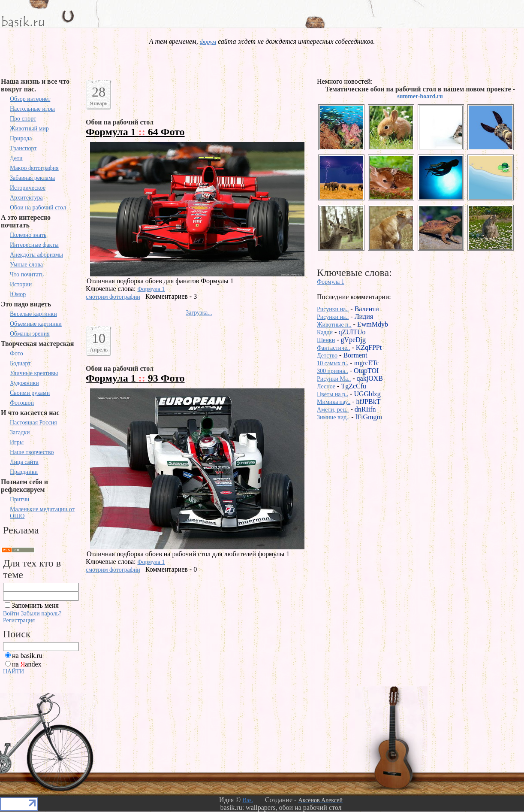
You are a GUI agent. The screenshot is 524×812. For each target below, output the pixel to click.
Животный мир (29, 129)
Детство (327, 356)
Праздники (24, 472)
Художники (24, 383)
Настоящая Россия (33, 423)
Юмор (18, 294)
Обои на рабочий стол (38, 208)
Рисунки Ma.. (334, 379)
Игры (17, 442)
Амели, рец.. (333, 410)
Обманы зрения (30, 334)
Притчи (20, 499)
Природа (21, 138)
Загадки (20, 432)
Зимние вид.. (333, 417)
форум (208, 42)
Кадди (325, 332)
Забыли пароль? (41, 614)
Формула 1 (151, 289)
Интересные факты (34, 245)
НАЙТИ (14, 671)
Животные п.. (334, 325)
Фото (17, 353)
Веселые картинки (33, 314)
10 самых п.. (333, 363)
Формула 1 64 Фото (135, 132)
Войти (11, 614)
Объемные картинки (36, 324)
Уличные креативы (34, 373)
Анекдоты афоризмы (36, 255)
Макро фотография (34, 168)
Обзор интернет (30, 99)
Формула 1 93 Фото (135, 378)
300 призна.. (333, 371)
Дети (16, 158)
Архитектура (26, 198)
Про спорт (23, 119)
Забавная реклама (32, 178)
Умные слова (26, 265)
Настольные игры (32, 109)
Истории (21, 284)
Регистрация (19, 620)
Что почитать (27, 274)
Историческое (28, 188)
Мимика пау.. (334, 402)
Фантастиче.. (333, 348)
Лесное (326, 386)
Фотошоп (22, 403)
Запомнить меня (35, 605)
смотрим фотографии (113, 297)
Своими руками (30, 393)
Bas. (248, 800)
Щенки (326, 340)
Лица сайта (24, 462)
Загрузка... (199, 313)
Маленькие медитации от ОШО (42, 513)
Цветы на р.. (333, 394)
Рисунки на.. (333, 309)
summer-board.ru (420, 96)
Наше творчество (32, 452)
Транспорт (23, 148)
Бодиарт (20, 363)
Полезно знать (28, 235)
